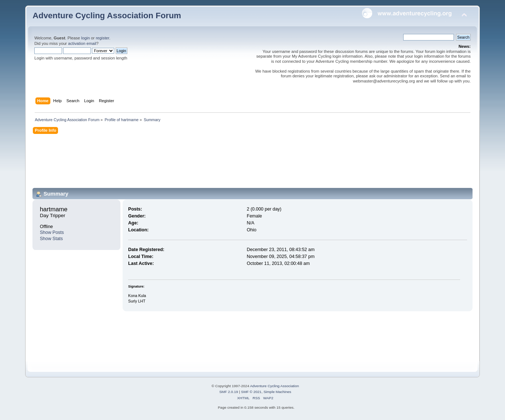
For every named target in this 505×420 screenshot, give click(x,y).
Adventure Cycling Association (274, 386)
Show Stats (51, 239)
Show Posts (52, 232)
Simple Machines (277, 392)
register (102, 38)
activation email (82, 43)
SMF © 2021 (251, 392)
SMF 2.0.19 (229, 392)
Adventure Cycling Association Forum (107, 16)
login (85, 38)
